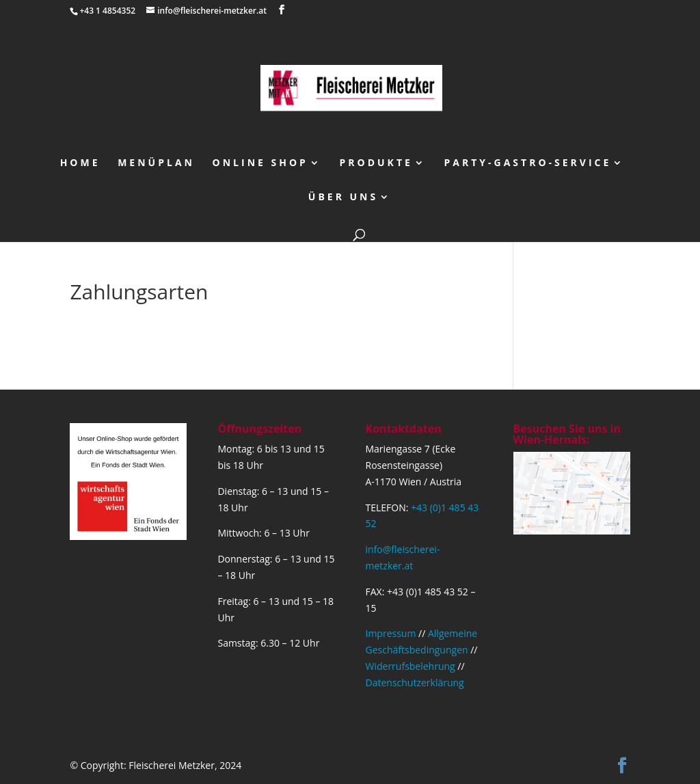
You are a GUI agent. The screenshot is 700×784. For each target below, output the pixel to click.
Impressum (391, 633)
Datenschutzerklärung (415, 682)
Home (80, 163)
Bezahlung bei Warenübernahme (153, 331)
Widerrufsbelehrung (410, 666)
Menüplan (156, 163)
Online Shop (260, 163)
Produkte (376, 163)
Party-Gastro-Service (528, 163)
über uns (343, 198)
